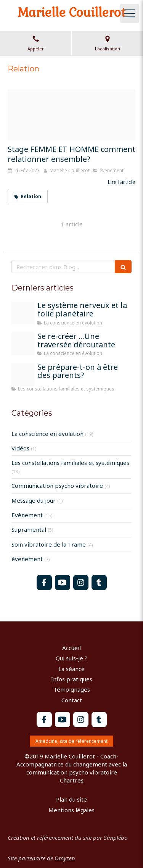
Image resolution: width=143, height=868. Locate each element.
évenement (27, 559)
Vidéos (20, 448)
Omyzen (65, 858)
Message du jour (34, 500)
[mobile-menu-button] (130, 13)
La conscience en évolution (47, 434)
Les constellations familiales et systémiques (70, 463)
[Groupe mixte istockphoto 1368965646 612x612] (71, 115)
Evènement (27, 515)
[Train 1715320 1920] (23, 313)
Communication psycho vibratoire (57, 486)
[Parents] (23, 375)
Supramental (29, 529)
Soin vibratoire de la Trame (49, 544)
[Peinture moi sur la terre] (23, 344)
